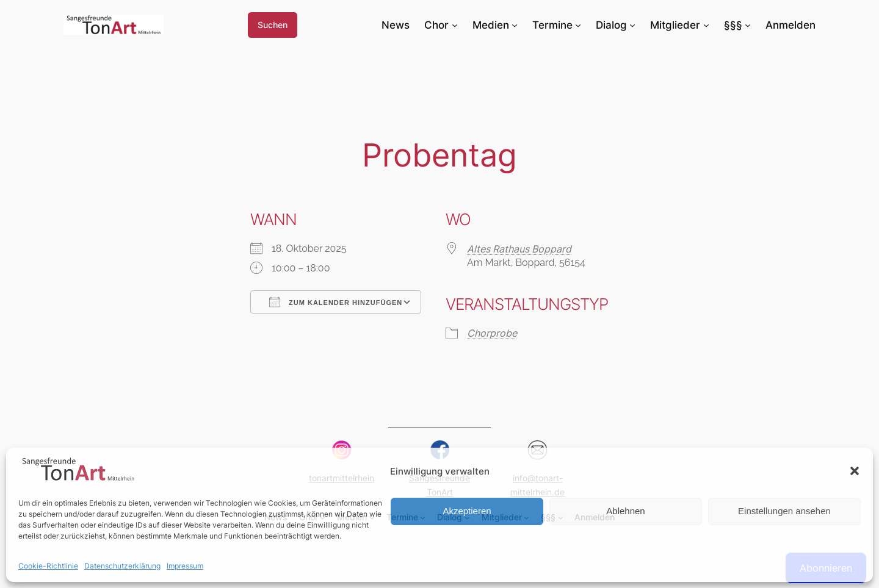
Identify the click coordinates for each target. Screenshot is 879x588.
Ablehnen (625, 511)
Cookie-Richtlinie (48, 566)
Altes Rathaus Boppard (519, 249)
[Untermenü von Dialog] (632, 25)
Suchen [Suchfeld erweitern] (273, 25)
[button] (855, 471)
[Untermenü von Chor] (455, 25)
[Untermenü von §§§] (748, 25)
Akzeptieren (467, 511)
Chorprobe (492, 333)
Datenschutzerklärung (122, 566)
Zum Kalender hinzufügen (336, 302)
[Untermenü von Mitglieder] (706, 25)
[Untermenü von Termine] (578, 25)
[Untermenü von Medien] (515, 25)
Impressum (185, 566)
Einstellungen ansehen (784, 511)
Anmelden (790, 25)
